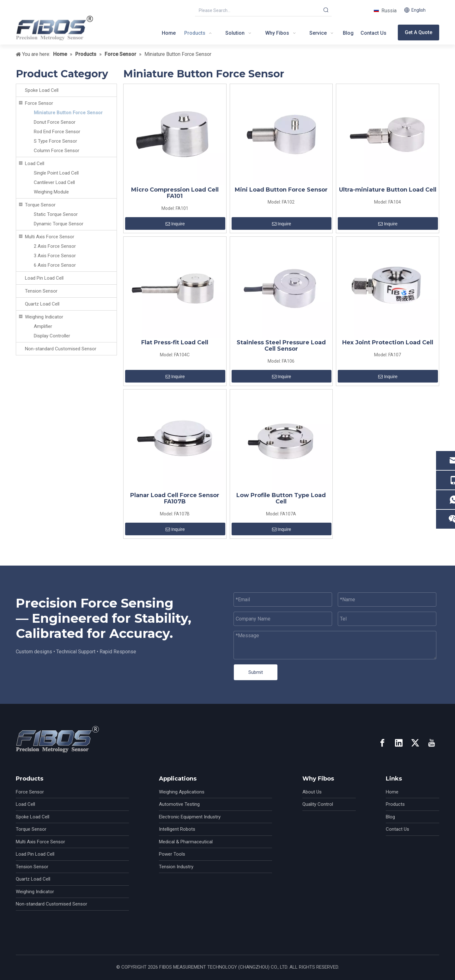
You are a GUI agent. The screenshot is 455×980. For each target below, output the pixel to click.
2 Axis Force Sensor (55, 246)
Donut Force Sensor (55, 122)
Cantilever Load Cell (54, 182)
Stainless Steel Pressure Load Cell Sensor (281, 346)
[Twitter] (415, 743)
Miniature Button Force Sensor (68, 113)
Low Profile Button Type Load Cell (281, 498)
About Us (312, 792)
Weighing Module (51, 192)
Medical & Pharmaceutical (186, 842)
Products (395, 804)
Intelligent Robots (177, 829)
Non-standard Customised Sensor (61, 349)
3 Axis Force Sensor (55, 256)
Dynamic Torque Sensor (59, 224)
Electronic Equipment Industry (190, 817)
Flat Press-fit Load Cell (175, 342)
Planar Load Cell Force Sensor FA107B (175, 498)
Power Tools (172, 854)
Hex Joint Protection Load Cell (388, 342)
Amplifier (43, 326)
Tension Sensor (41, 291)
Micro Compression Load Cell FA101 (175, 193)
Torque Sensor (40, 205)
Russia (388, 11)
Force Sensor (39, 103)
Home (392, 792)
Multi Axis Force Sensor (50, 237)
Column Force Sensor (57, 151)
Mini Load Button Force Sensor (281, 190)
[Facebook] (382, 743)
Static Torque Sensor (56, 214)
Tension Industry (176, 867)
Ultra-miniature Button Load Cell (388, 190)
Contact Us (397, 829)
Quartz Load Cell (42, 304)
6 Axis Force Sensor (55, 265)
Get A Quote (419, 32)
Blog (390, 817)
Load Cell (35, 163)
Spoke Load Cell (42, 90)
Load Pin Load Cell (44, 278)
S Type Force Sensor (55, 141)
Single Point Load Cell (56, 173)
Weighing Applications (182, 792)
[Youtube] (432, 743)
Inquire (175, 224)
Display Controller (52, 336)
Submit (256, 672)
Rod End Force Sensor (57, 132)
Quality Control (318, 804)
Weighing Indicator (44, 317)
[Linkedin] (399, 743)
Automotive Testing (179, 804)
